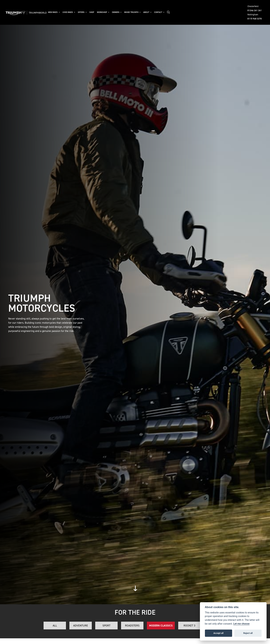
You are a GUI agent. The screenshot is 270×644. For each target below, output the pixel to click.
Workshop (102, 12)
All (55, 626)
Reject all (248, 633)
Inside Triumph (132, 12)
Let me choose (242, 624)
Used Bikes (68, 12)
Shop (92, 12)
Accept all (219, 633)
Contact (158, 12)
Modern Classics (161, 626)
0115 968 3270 (255, 19)
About (147, 12)
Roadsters (132, 626)
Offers (81, 12)
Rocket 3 (189, 626)
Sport (106, 626)
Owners (116, 12)
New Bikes (53, 12)
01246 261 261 (255, 10)
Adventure (81, 626)
